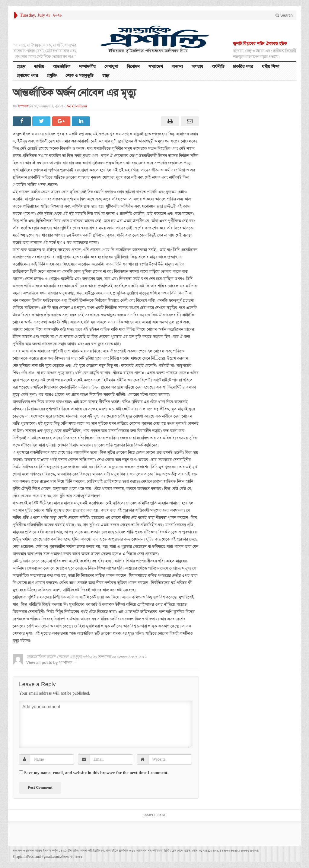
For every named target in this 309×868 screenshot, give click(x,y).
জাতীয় (39, 67)
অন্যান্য (177, 67)
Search (284, 15)
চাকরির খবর (243, 67)
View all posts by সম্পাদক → (52, 662)
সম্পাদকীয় (87, 67)
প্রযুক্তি (52, 76)
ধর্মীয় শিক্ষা (271, 67)
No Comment (77, 106)
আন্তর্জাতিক (62, 67)
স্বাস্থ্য (106, 76)
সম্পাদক (23, 106)
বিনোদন (133, 67)
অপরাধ (197, 67)
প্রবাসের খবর (27, 76)
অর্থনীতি (218, 67)
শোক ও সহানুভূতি (79, 76)
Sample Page (155, 815)
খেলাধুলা (111, 67)
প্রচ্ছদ (21, 67)
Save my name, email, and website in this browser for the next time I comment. (96, 773)
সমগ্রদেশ (156, 67)
